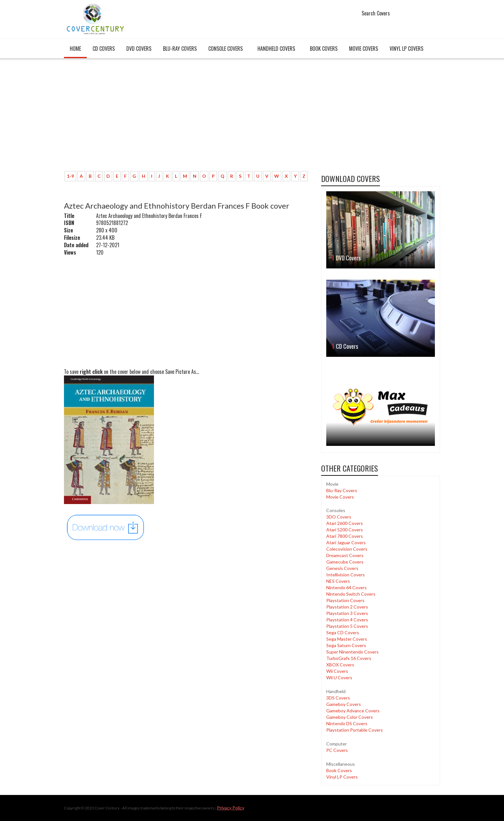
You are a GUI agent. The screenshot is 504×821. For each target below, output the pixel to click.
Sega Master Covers (347, 639)
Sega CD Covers (343, 632)
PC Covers (337, 750)
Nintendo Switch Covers (351, 594)
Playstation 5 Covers (347, 626)
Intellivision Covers (346, 575)
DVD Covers (139, 49)
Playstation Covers (345, 600)
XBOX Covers (340, 665)
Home (75, 49)
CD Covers (104, 49)
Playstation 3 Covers (347, 613)
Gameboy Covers (344, 704)
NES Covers (338, 581)
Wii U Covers (339, 677)
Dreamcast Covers (345, 555)
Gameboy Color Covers (350, 717)
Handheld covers (276, 49)
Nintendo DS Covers (347, 723)
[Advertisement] (188, 118)
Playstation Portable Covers (355, 730)
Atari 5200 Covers (345, 530)
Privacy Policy (231, 808)
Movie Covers (364, 49)
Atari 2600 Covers (345, 523)
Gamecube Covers (345, 562)
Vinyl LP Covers (406, 49)
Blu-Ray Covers (180, 49)
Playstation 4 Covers (347, 620)
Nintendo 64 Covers (346, 587)
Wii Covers (337, 671)
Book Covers (324, 49)
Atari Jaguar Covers (346, 542)
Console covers (225, 49)
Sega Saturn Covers (346, 645)
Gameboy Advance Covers (353, 711)
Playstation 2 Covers (347, 607)
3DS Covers (338, 698)
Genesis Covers (342, 568)
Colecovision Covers (347, 549)
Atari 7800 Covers (345, 536)
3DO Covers (339, 517)
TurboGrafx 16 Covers (349, 658)
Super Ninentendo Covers (352, 652)
